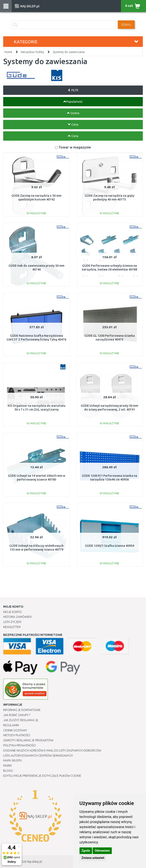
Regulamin (11, 725)
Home (8, 52)
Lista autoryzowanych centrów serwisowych (38, 756)
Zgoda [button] (86, 851)
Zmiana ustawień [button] (93, 858)
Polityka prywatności (19, 745)
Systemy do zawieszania (69, 52)
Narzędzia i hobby (33, 52)
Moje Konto (12, 612)
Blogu (8, 771)
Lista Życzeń (12, 622)
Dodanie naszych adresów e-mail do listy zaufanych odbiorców (52, 750)
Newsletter (12, 627)
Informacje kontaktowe (22, 710)
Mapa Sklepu (12, 760)
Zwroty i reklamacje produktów (28, 740)
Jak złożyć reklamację (21, 720)
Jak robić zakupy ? (17, 715)
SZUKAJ (126, 25)
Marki (7, 766)
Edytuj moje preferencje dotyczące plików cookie (42, 776)
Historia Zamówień (17, 617)
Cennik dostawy (15, 730)
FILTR (73, 90)
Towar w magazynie (75, 147)
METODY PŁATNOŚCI (17, 735)
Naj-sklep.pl (34, 862)
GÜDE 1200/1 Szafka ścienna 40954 (110, 546)
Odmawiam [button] (102, 851)
